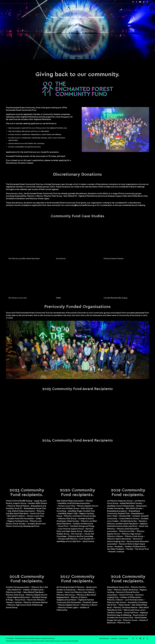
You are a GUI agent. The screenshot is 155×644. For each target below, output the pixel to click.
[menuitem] (54, 17)
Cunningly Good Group (48, 638)
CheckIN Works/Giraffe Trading (115, 298)
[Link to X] (147, 2)
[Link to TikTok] (144, 2)
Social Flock (61, 259)
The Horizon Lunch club (17, 298)
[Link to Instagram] (133, 2)
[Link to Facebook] (137, 2)
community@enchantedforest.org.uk (81, 205)
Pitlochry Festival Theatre (114, 259)
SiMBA (58, 298)
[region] (77, 30)
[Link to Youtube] (140, 2)
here (49, 205)
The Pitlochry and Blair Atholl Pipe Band (24, 259)
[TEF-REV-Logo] (77, 9)
